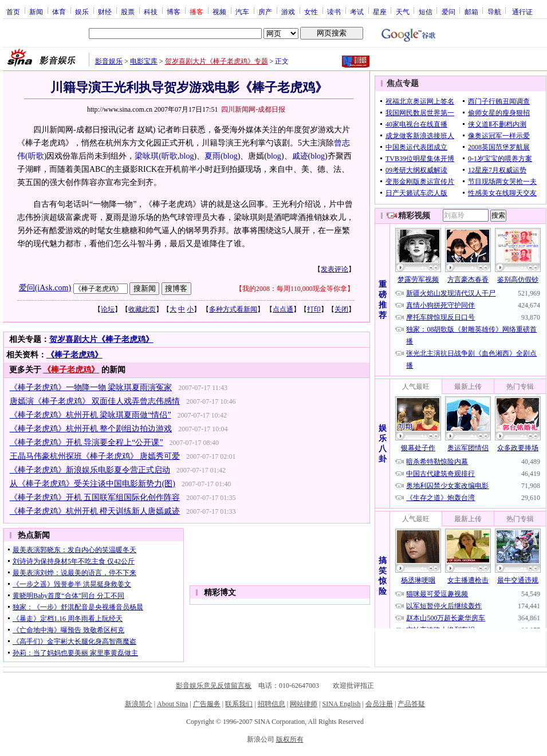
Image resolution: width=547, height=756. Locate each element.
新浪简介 (139, 704)
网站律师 (304, 704)
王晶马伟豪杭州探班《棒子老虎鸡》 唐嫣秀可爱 (95, 456)
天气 (403, 11)
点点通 (283, 309)
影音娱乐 (109, 61)
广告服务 (207, 704)
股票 (128, 11)
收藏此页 (142, 309)
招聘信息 (271, 704)
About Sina (172, 704)
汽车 (242, 11)
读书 (334, 11)
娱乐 (82, 11)
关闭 (341, 309)
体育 (59, 11)
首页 (13, 11)
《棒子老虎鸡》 (74, 355)
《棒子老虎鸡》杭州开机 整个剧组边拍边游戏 (91, 429)
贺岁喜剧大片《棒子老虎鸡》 (101, 339)
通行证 (522, 11)
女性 (311, 11)
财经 (105, 11)
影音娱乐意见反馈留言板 (214, 686)
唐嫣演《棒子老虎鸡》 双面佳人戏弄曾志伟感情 (95, 401)
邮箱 (471, 11)
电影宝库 (144, 61)
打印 (314, 309)
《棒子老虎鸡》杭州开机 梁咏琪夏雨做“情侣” (90, 415)
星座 (380, 11)
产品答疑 (411, 704)
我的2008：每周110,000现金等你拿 (295, 289)
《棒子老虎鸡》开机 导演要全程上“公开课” (86, 442)
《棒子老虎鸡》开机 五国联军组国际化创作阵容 (95, 497)
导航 (494, 11)
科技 (151, 11)
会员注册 (379, 704)
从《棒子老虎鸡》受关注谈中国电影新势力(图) (93, 484)
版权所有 (290, 739)
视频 (219, 11)
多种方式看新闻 (233, 309)
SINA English (341, 704)
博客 (174, 11)
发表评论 (335, 269)
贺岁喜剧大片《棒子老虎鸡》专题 (217, 61)
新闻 (36, 11)
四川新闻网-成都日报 (253, 109)
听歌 (36, 156)
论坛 (108, 309)
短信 (426, 11)
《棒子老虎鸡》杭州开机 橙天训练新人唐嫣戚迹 (95, 511)
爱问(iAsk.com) (45, 288)
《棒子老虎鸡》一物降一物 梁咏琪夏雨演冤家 (91, 387)
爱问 (448, 11)
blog (187, 156)
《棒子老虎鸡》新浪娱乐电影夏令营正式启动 (90, 470)
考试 (357, 11)
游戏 (288, 11)
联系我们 (239, 704)
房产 (265, 11)
